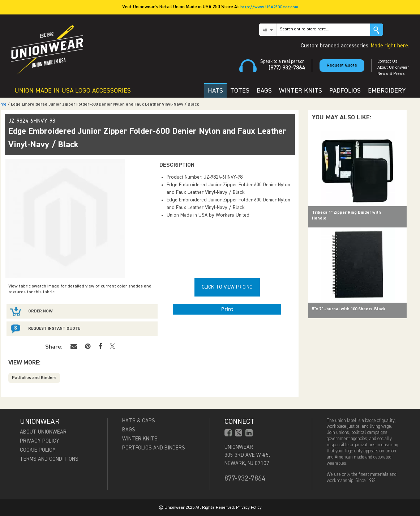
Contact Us (387, 61)
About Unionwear (393, 68)
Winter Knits (140, 439)
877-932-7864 (245, 478)
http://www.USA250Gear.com (269, 7)
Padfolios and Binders (34, 378)
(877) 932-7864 (287, 68)
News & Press (391, 74)
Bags (129, 430)
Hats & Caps (139, 421)
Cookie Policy (38, 450)
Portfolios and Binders (154, 448)
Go (377, 30)
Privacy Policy (40, 441)
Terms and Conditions (49, 459)
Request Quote (342, 65)
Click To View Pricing (227, 287)
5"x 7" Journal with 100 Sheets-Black (349, 309)
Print (227, 309)
